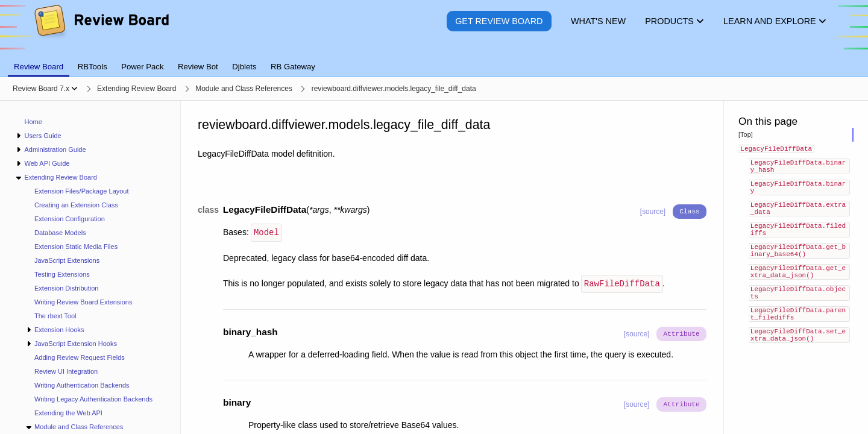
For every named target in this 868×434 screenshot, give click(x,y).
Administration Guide (55, 149)
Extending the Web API (68, 413)
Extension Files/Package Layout (82, 191)
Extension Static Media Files (76, 247)
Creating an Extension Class (76, 205)
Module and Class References (79, 427)
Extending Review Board (60, 177)
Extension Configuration (70, 219)
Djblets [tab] (244, 67)
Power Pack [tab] (142, 67)
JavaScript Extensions (67, 260)
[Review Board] (101, 30)
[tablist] (434, 60)
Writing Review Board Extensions (83, 302)
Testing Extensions (62, 274)
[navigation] (90, 267)
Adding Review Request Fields (80, 357)
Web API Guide (47, 163)
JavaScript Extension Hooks (76, 344)
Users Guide (42, 136)
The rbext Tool (55, 316)
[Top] (746, 134)
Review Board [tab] (39, 67)
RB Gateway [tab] (293, 67)
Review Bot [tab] (198, 67)
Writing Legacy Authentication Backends (93, 399)
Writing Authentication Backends (82, 385)
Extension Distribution (66, 288)
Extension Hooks (59, 330)
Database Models (60, 233)
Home (33, 122)
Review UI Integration (66, 371)
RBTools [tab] (93, 67)
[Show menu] (74, 89)
